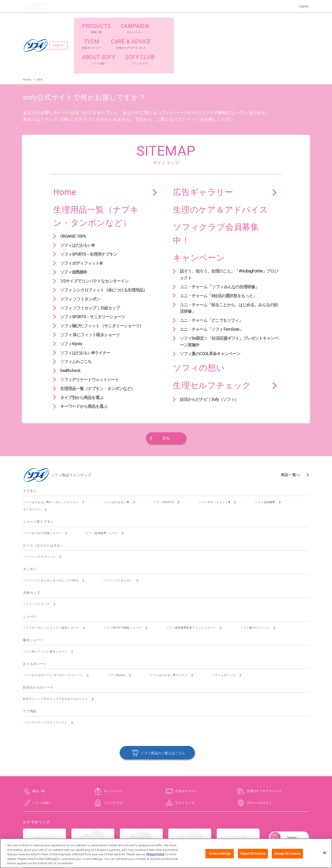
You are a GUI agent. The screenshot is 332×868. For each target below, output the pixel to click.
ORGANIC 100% (73, 194)
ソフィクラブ (113, 761)
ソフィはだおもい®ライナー (85, 311)
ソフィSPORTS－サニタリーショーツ (93, 275)
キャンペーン (199, 216)
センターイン (32, 467)
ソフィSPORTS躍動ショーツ (123, 586)
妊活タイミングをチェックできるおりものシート (56, 657)
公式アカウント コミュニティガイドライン (211, 824)
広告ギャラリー (203, 150)
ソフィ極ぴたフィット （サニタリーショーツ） (102, 284)
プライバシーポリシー (165, 824)
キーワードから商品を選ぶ (84, 365)
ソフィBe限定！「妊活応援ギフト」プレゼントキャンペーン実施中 (229, 300)
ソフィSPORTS (164, 460)
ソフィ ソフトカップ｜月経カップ (90, 266)
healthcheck (70, 329)
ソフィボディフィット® (81, 221)
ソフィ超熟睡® (73, 230)
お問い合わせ (103, 824)
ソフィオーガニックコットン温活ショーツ (51, 586)
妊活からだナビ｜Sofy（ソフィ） (209, 358)
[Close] (325, 854)
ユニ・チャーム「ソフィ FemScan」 (212, 287)
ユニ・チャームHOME (74, 824)
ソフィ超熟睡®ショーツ (102, 491)
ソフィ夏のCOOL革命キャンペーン (210, 312)
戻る (166, 396)
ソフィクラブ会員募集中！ (216, 192)
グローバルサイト (259, 761)
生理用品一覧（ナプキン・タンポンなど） (96, 174)
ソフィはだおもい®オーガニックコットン (51, 460)
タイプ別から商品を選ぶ (82, 356)
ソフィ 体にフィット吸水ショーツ (90, 293)
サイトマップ (185, 761)
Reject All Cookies (253, 855)
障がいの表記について (258, 824)
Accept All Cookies (287, 855)
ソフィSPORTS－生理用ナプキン (89, 212)
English (60, 24)
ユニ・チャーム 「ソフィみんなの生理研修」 (219, 245)
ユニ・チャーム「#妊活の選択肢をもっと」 (218, 254)
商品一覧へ (290, 433)
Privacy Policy (155, 856)
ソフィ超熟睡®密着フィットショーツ (191, 586)
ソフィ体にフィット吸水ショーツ (45, 610)
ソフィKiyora (71, 302)
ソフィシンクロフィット (39, 515)
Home (65, 150)
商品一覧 (39, 749)
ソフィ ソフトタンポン (80, 257)
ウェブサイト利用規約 (131, 824)
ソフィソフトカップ (36, 562)
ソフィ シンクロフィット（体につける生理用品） (104, 248)
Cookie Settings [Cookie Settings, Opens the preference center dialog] (220, 855)
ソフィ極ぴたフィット (255, 586)
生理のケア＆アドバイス (221, 168)
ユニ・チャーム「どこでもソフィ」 (211, 278)
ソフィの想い (199, 326)
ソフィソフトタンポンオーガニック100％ (51, 538)
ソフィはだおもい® (77, 203)
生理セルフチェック (212, 343)
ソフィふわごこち (76, 320)
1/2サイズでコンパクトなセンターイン (94, 239)
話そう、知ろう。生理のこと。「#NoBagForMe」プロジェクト (229, 233)
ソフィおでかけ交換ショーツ (42, 491)
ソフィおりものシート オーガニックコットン (53, 633)
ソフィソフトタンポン (118, 538)
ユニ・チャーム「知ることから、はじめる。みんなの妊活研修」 (229, 266)
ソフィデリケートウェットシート (90, 338)
